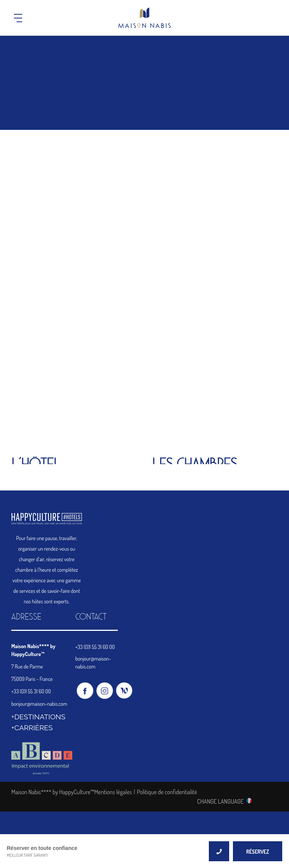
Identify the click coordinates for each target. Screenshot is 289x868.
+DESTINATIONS (38, 717)
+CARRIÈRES (32, 728)
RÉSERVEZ (258, 852)
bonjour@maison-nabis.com (39, 704)
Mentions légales (113, 792)
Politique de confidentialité (167, 792)
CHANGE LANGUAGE (221, 801)
